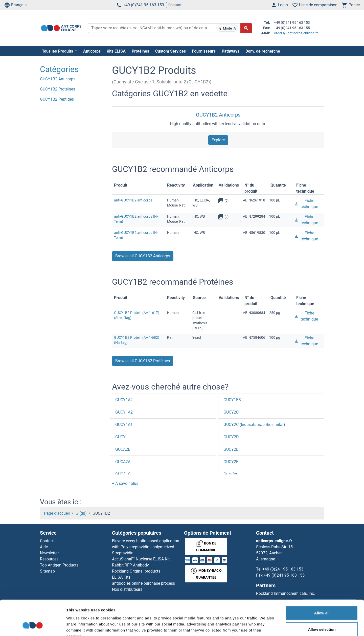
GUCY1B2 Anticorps (218, 115)
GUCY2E (231, 449)
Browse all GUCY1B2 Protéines (143, 361)
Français (15, 5)
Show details (265, 626)
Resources (49, 559)
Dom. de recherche (263, 51)
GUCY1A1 (124, 425)
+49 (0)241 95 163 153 (140, 5)
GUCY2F (231, 462)
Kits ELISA (116, 51)
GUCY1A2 (124, 400)
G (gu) (81, 513)
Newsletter (49, 553)
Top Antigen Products (59, 565)
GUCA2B (123, 449)
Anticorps (92, 51)
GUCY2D (231, 437)
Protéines (140, 51)
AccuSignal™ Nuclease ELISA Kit (141, 559)
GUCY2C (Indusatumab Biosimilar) (254, 425)
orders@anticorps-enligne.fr (296, 33)
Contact (175, 5)
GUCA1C (123, 474)
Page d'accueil (57, 513)
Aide (44, 547)
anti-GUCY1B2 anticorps (133, 200)
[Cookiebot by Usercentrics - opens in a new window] (33, 626)
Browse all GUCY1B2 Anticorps (143, 256)
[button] (125, 483)
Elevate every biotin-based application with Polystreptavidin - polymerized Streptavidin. (146, 547)
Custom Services (170, 51)
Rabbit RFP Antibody (130, 565)
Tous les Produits (58, 51)
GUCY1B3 (232, 400)
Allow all (322, 582)
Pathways (231, 51)
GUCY (120, 437)
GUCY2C (231, 412)
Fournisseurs (204, 51)
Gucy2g (230, 474)
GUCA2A (123, 462)
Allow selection (322, 599)
